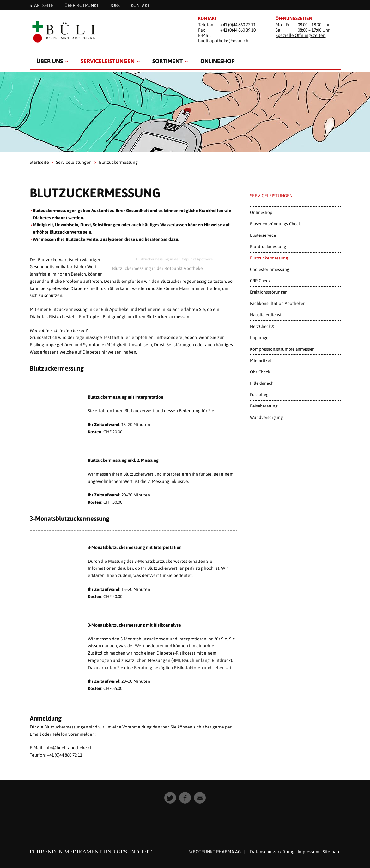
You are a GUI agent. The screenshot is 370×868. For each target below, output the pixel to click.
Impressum (309, 852)
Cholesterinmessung (270, 269)
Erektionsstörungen (269, 292)
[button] (170, 798)
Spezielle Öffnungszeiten (300, 35)
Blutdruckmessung (268, 247)
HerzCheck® (262, 326)
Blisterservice (263, 235)
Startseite (39, 162)
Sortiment (167, 61)
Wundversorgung (266, 417)
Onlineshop (217, 61)
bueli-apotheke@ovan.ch (223, 41)
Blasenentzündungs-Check (275, 224)
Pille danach (262, 383)
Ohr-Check (260, 372)
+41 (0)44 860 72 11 (238, 25)
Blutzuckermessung (269, 258)
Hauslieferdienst (266, 315)
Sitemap (331, 852)
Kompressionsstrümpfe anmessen (282, 349)
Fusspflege (260, 395)
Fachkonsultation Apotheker (277, 303)
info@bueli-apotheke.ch (68, 748)
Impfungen (260, 338)
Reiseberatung (264, 406)
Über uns (50, 61)
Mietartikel (261, 360)
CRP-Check (260, 281)
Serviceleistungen (108, 61)
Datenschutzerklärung (272, 852)
